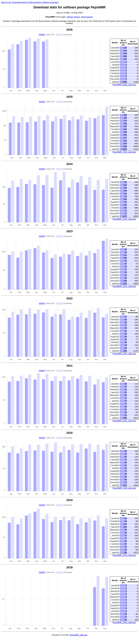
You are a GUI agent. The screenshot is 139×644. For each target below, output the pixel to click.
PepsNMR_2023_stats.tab (124, 286)
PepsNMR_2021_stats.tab (124, 421)
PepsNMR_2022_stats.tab (124, 354)
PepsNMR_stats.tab (78, 635)
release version (73, 17)
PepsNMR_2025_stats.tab (124, 152)
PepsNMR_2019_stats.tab (124, 555)
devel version (87, 17)
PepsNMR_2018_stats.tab (124, 622)
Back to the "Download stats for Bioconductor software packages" (30, 2)
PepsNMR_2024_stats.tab (124, 219)
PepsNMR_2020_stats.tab (124, 488)
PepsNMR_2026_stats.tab (124, 85)
